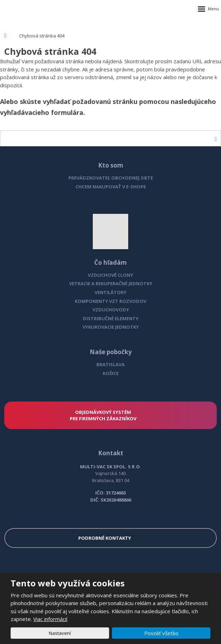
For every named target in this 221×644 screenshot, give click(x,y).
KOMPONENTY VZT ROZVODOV (110, 301)
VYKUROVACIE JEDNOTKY (111, 327)
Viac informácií (50, 619)
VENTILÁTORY (110, 292)
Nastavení (60, 633)
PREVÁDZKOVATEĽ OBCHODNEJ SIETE (111, 178)
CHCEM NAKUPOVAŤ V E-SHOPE (111, 187)
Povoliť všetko (161, 633)
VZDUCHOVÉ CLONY (110, 275)
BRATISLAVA (110, 364)
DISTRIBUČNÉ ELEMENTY (111, 318)
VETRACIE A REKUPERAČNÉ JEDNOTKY (111, 283)
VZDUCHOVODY (111, 310)
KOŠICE (111, 373)
